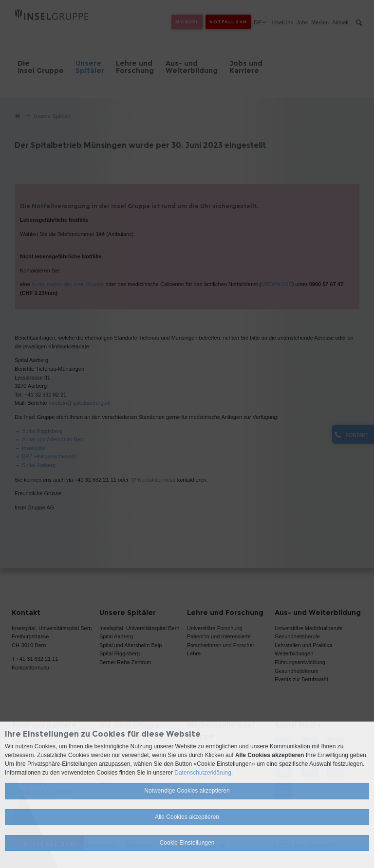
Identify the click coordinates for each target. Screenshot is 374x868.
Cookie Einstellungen (187, 843)
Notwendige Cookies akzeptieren (187, 791)
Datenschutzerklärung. (204, 773)
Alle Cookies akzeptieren (187, 817)
